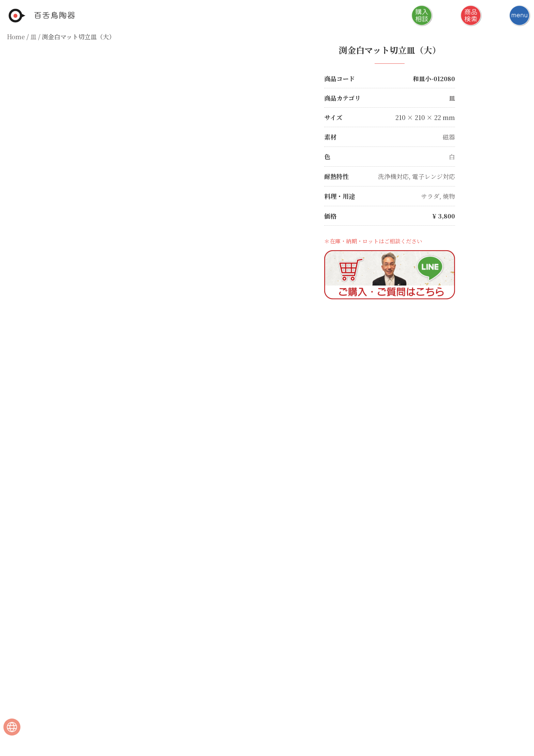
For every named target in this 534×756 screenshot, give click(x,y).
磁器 (449, 136)
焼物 (449, 195)
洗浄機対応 (393, 175)
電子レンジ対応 (434, 175)
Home (16, 36)
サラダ (430, 195)
